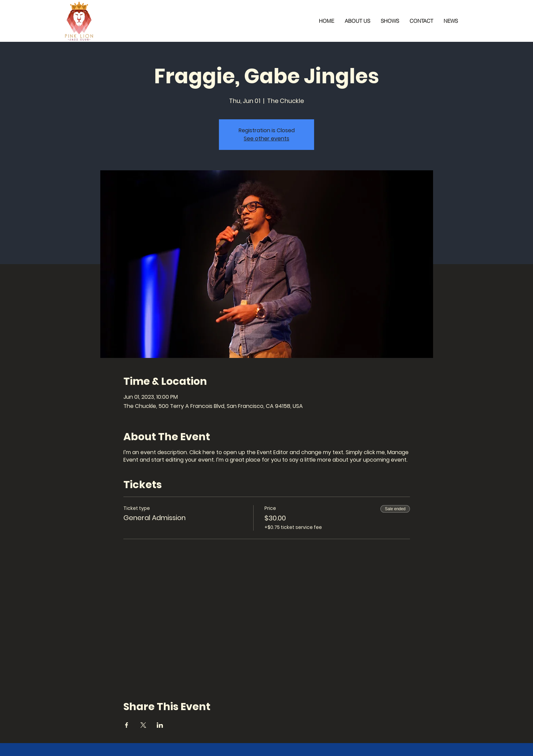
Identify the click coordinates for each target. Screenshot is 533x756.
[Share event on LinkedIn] (160, 725)
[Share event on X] (143, 725)
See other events (266, 139)
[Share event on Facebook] (127, 725)
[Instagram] (499, 12)
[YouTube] (509, 12)
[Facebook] (489, 12)
